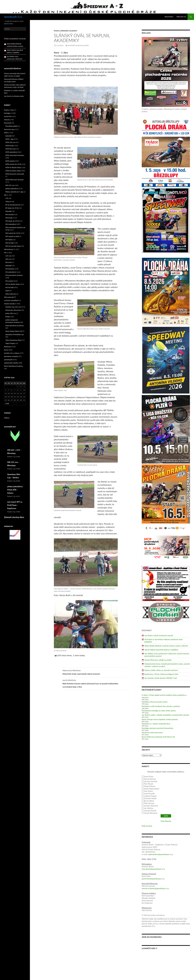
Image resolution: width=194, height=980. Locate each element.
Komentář (8, 123)
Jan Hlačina (149, 808)
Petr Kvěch (148, 791)
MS (5, 253)
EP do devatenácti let (13, 205)
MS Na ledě (9, 287)
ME (5, 195)
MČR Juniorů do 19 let (13, 164)
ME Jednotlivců (11, 224)
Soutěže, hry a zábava (12, 353)
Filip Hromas (149, 803)
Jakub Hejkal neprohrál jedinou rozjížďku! (161, 650)
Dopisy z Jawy (9, 110)
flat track (9, 262)
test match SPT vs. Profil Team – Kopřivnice (15, 505)
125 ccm (8, 256)
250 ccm (8, 259)
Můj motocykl (9, 297)
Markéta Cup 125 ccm (13, 307)
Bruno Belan (149, 801)
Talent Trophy (10, 343)
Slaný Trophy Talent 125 (14, 331)
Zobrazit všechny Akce (14, 517)
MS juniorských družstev (14, 275)
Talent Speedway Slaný (13, 340)
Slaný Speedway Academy (14, 326)
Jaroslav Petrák (150, 811)
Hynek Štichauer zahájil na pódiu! (158, 660)
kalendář (8, 136)
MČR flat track (11, 149)
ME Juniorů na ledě (12, 236)
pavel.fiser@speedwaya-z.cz (153, 879)
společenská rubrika (11, 363)
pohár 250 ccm (11, 313)
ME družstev (10, 214)
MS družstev (10, 269)
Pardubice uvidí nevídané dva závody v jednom (161, 706)
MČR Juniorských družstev (15, 155)
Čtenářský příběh (11, 126)
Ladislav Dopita (150, 796)
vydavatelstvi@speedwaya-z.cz (160, 854)
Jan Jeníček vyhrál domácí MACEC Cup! (161, 678)
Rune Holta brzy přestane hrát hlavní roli (158, 737)
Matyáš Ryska (150, 786)
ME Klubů (9, 240)
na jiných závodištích (11, 300)
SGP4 (7, 291)
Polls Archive (147, 826)
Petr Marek (148, 784)
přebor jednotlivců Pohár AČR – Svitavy (15, 490)
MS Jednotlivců (11, 272)
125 (7, 198)
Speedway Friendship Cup (15, 334)
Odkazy (7, 418)
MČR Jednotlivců (11, 152)
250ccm (8, 201)
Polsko (8, 317)
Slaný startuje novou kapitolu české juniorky (160, 719)
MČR (6, 133)
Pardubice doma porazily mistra (155, 702)
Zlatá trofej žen (11, 294)
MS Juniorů (9, 281)
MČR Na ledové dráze (13, 171)
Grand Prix (8, 116)
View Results (166, 821)
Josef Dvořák (149, 793)
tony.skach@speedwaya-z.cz (153, 869)
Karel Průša (149, 776)
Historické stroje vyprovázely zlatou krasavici (94, 672)
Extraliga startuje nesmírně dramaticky (158, 728)
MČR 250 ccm (10, 142)
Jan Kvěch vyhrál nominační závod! (159, 635)
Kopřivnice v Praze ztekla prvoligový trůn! (161, 674)
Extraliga (7, 113)
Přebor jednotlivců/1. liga (14, 192)
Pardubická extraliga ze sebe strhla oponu (159, 711)
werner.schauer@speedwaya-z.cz (155, 888)
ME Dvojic (9, 218)
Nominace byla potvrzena (152, 732)
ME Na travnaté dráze (13, 246)
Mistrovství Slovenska (13, 310)
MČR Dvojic (10, 146)
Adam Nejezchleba (152, 789)
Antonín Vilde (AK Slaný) (78, 45)
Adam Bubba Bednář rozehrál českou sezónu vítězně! (166, 646)
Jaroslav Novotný (151, 806)
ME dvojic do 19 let (12, 221)
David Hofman (150, 779)
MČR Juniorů (10, 161)
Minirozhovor (9, 249)
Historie (7, 120)
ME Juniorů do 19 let (13, 233)
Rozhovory (8, 347)
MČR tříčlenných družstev (15, 180)
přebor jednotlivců (12, 189)
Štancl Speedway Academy (66, 31)
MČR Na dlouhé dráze (13, 167)
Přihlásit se (181, 17)
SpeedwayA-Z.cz (13, 17)
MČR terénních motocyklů (15, 174)
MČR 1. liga (9, 139)
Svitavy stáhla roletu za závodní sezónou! (161, 670)
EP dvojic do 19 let (12, 208)
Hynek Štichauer (151, 813)
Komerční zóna (9, 129)
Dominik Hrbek (150, 798)
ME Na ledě (9, 243)
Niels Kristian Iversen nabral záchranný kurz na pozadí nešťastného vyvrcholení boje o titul (94, 683)
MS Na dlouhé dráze (13, 284)
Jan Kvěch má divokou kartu (14, 96)
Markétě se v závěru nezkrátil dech (156, 724)
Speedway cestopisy (11, 356)
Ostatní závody (9, 304)
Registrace (169, 17)
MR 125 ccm (10, 185)
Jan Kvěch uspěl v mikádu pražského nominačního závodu (165, 715)
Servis (6, 350)
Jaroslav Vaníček (151, 781)
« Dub (7, 403)
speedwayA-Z (9, 360)
